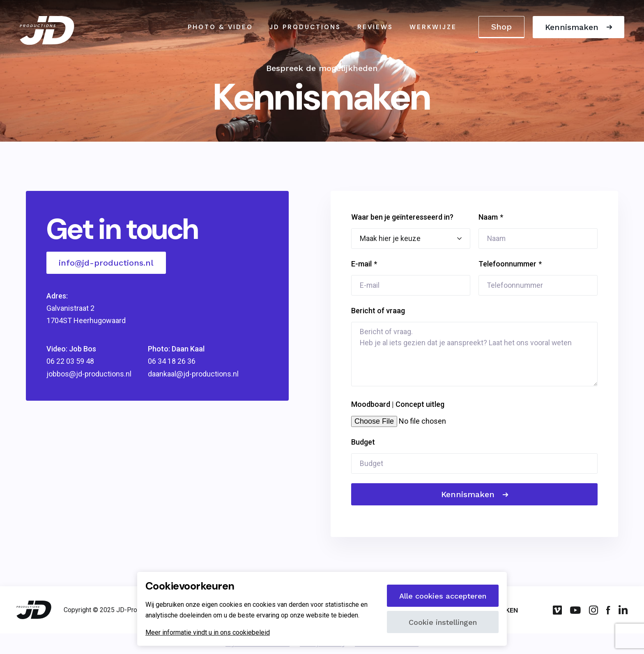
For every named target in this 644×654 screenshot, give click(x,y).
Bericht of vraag (378, 311)
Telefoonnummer (507, 264)
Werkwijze (433, 28)
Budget (363, 442)
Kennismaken (571, 28)
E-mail (361, 264)
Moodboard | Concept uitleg (398, 404)
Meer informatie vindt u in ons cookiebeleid (208, 632)
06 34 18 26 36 (171, 361)
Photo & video (220, 28)
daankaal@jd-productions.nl (193, 374)
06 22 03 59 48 (70, 361)
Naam (488, 217)
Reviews (375, 28)
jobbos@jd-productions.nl (89, 374)
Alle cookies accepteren (443, 596)
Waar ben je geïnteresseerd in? (402, 217)
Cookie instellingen (443, 622)
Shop (501, 27)
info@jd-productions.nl (106, 263)
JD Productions (305, 28)
